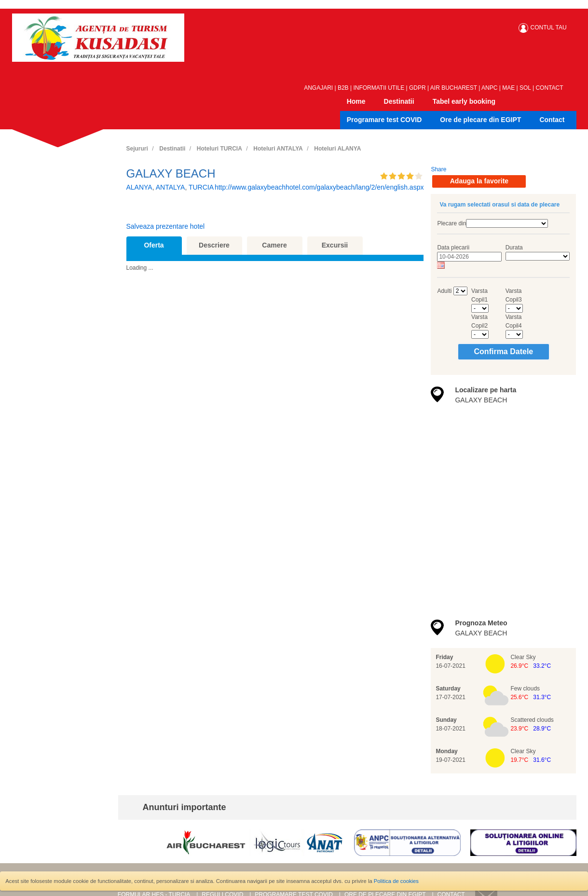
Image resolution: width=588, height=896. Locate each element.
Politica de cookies (396, 881)
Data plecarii (453, 248)
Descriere (214, 245)
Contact (552, 120)
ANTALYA (171, 187)
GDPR (417, 88)
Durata (514, 248)
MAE (508, 88)
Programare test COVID (384, 120)
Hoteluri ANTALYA (278, 149)
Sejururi (137, 149)
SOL (525, 88)
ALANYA (139, 187)
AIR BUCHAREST (454, 88)
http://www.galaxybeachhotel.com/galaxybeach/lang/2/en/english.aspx (319, 187)
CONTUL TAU (549, 28)
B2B (343, 88)
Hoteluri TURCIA (219, 149)
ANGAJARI (318, 88)
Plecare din (451, 223)
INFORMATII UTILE (379, 88)
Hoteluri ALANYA (337, 149)
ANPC (489, 88)
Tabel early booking (464, 101)
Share (438, 169)
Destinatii (399, 101)
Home (356, 101)
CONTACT (549, 88)
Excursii (335, 245)
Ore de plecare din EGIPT (480, 120)
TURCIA (201, 187)
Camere (274, 245)
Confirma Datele (504, 352)
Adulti (444, 291)
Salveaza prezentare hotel (166, 226)
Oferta (154, 245)
